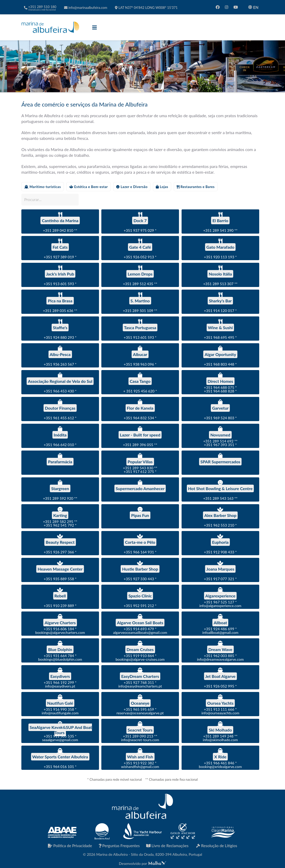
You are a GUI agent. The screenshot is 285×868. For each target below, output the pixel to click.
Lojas (162, 187)
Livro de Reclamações (167, 846)
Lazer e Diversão (132, 187)
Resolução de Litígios (217, 846)
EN (253, 7)
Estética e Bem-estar (89, 187)
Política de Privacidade (70, 846)
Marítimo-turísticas (43, 187)
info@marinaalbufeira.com (86, 8)
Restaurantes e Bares (196, 187)
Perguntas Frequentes (119, 846)
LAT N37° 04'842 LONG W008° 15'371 (146, 8)
